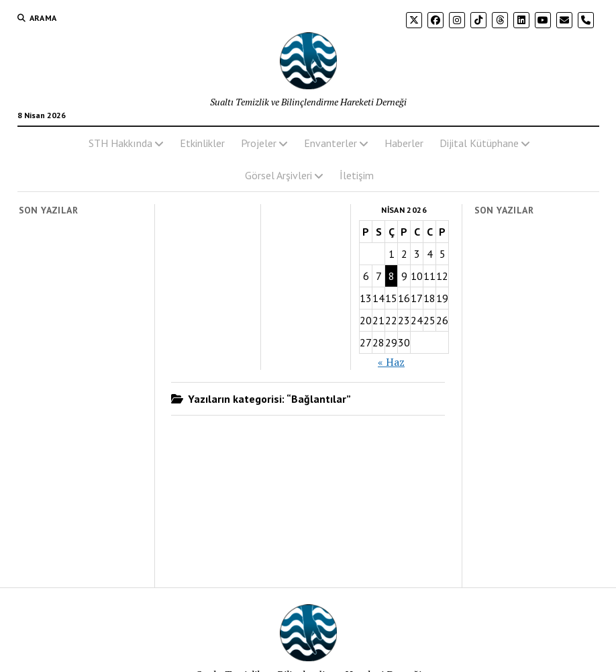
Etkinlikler (202, 143)
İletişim (357, 175)
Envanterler (330, 143)
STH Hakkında (120, 143)
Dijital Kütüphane (479, 143)
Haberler (404, 143)
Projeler (259, 143)
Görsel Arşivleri (278, 175)
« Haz (391, 362)
